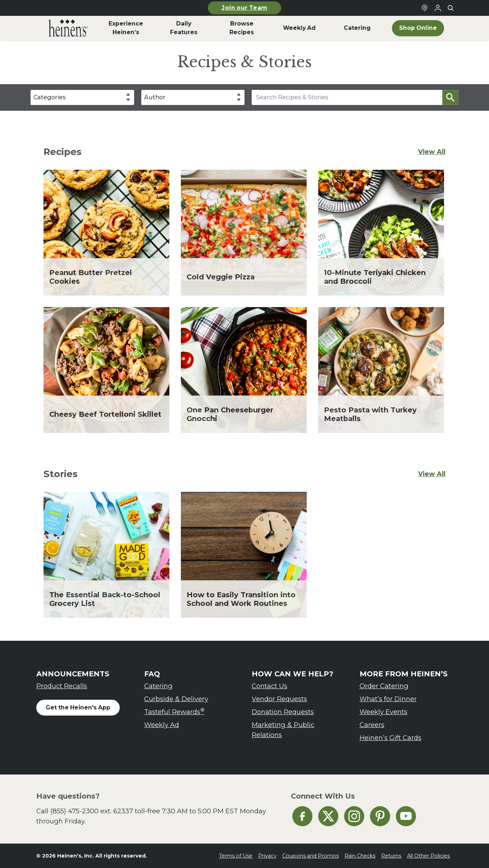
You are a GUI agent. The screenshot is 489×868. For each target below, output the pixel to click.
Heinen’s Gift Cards (390, 738)
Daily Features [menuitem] (184, 28)
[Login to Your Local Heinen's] (438, 8)
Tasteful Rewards (174, 711)
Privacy (267, 856)
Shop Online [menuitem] (418, 28)
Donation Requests (283, 712)
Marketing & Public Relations (283, 730)
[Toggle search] (451, 8)
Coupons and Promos (310, 856)
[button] (450, 97)
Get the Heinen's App (78, 707)
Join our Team (244, 8)
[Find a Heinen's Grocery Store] (425, 8)
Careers (372, 725)
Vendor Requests (279, 699)
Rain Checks (360, 856)
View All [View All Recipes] (432, 152)
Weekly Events (383, 712)
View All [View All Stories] (432, 474)
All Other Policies (428, 856)
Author (155, 97)
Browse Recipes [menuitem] (242, 28)
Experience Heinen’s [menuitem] (126, 28)
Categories (49, 97)
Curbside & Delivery (176, 699)
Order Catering (384, 686)
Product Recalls (62, 686)
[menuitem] (68, 28)
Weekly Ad (162, 725)
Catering (158, 686)
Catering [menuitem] (357, 28)
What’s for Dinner (388, 699)
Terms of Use (236, 856)
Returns (391, 856)
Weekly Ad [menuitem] (299, 28)
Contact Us (269, 686)
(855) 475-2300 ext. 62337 (92, 811)
